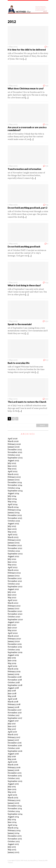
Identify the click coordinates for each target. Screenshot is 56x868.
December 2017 (14, 710)
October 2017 (14, 716)
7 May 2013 (13, 47)
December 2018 (15, 677)
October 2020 (14, 617)
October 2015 (14, 779)
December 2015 (15, 773)
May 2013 (12, 850)
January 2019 (13, 674)
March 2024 (13, 507)
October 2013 (14, 842)
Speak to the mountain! (20, 324)
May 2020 (12, 631)
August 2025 (13, 461)
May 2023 (12, 532)
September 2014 (15, 814)
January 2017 (13, 740)
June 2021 (12, 595)
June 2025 (12, 466)
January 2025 (14, 480)
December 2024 (15, 483)
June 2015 (12, 790)
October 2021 (14, 584)
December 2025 (15, 450)
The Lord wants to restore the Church (27, 402)
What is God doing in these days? (24, 285)
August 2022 (13, 557)
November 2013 (15, 839)
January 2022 (14, 576)
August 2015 (13, 784)
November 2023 (15, 518)
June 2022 (12, 562)
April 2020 (13, 633)
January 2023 (14, 543)
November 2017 (15, 713)
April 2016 (12, 762)
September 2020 (15, 620)
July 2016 (12, 757)
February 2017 (14, 737)
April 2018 (12, 699)
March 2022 (13, 570)
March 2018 (13, 702)
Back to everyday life (19, 363)
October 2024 (14, 488)
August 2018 (13, 688)
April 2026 (13, 439)
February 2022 (14, 573)
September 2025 (15, 458)
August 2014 (13, 817)
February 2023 (14, 540)
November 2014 (15, 809)
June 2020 (12, 628)
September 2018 (15, 685)
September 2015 (15, 781)
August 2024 (13, 494)
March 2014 (13, 828)
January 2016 (13, 770)
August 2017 (13, 721)
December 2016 (15, 743)
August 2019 (13, 655)
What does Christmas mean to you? (26, 88)
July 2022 (12, 559)
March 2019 (13, 669)
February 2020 (14, 639)
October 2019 (14, 650)
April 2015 (12, 795)
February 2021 (14, 606)
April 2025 (13, 472)
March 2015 (13, 798)
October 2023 (14, 521)
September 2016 (15, 751)
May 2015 (12, 792)
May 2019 (12, 664)
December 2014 (15, 806)
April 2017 (12, 732)
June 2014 (12, 822)
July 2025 (12, 463)
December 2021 (15, 579)
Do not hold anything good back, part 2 (28, 208)
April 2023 (13, 535)
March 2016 (13, 765)
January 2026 (14, 447)
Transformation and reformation (24, 169)
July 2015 (12, 787)
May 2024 (12, 502)
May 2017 (12, 729)
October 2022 (14, 551)
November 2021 (15, 581)
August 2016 (13, 754)
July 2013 (12, 847)
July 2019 (12, 658)
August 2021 (13, 589)
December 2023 (15, 515)
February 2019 (14, 672)
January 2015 (13, 803)
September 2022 (15, 554)
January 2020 (14, 642)
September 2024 (15, 491)
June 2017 (12, 727)
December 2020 (15, 611)
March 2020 (13, 636)
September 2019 (15, 653)
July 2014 (12, 820)
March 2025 (13, 474)
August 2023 (13, 524)
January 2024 (14, 513)
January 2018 (13, 707)
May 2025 (12, 469)
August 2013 (13, 844)
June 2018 (12, 694)
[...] (25, 59)
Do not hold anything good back (24, 247)
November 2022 (15, 548)
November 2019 (15, 647)
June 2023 (12, 529)
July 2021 (12, 592)
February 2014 (14, 831)
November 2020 (15, 614)
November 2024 (15, 485)
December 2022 (15, 546)
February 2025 (14, 477)
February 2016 (14, 768)
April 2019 (12, 666)
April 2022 (13, 568)
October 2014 (14, 811)
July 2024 (12, 496)
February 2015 (14, 800)
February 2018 (14, 705)
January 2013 (13, 852)
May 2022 (12, 565)
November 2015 (15, 776)
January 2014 (14, 833)
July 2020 (12, 625)
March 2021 (13, 603)
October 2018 (14, 683)
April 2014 (12, 825)
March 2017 (13, 735)
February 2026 (14, 444)
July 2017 (12, 724)
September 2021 (15, 587)
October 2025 (14, 455)
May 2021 (12, 598)
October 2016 (14, 748)
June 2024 (12, 499)
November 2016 (15, 746)
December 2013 (15, 836)
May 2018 (12, 696)
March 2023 (13, 537)
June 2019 (12, 661)
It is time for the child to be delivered (27, 50)
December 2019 (15, 644)
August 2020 (14, 622)
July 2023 (12, 526)
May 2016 (12, 759)
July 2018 (12, 691)
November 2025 (15, 452)
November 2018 (15, 680)
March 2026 (13, 441)
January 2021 (13, 609)
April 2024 (13, 505)
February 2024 (14, 510)
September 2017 (15, 718)
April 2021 (12, 600)
